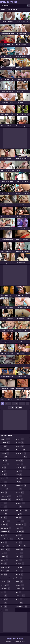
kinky (4, 596)
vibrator (19, 571)
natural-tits (21, 468)
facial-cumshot (7, 539)
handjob (5, 571)
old (18, 482)
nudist (19, 478)
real (19, 517)
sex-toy (20, 539)
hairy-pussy (6, 567)
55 (13, 407)
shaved (20, 549)
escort (4, 514)
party (19, 507)
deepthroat (6, 500)
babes (4, 460)
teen (19, 560)
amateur (5, 439)
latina (4, 610)
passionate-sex (21, 510)
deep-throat (6, 496)
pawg (19, 514)
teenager (20, 564)
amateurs (5, 443)
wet (19, 592)
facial (4, 535)
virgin (19, 578)
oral (19, 489)
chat (4, 485)
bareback (5, 464)
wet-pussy (20, 596)
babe (4, 457)
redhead (20, 532)
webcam (20, 585)
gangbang (5, 549)
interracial (5, 581)
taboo (19, 553)
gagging (5, 546)
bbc (4, 468)
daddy (4, 492)
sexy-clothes (21, 546)
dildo (4, 507)
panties (19, 500)
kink (3, 592)
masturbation (21, 457)
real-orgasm (21, 525)
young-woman (21, 606)
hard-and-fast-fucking (7, 578)
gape (4, 553)
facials (4, 542)
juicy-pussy (5, 589)
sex (19, 535)
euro (4, 517)
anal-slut (5, 453)
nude (19, 475)
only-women (21, 485)
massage (20, 446)
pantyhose (20, 503)
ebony (4, 510)
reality (19, 528)
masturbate (20, 450)
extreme (5, 525)
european (5, 521)
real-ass (20, 521)
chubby (4, 489)
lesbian (20, 439)
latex (4, 603)
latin (4, 606)
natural (20, 464)
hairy (4, 564)
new (19, 471)
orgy (19, 496)
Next (20, 407)
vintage (19, 574)
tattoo (19, 557)
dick (4, 503)
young (19, 603)
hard (4, 574)
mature (19, 460)
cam (4, 475)
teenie (19, 567)
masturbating (21, 453)
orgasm (20, 492)
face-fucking (6, 528)
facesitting (5, 532)
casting (4, 478)
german (5, 560)
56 (16, 407)
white (19, 599)
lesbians (20, 443)
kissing (4, 599)
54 (9, 407)
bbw (3, 471)
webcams (20, 589)
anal (4, 446)
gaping (4, 557)
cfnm (4, 482)
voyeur (19, 581)
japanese (5, 585)
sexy (19, 542)
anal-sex (5, 450)
